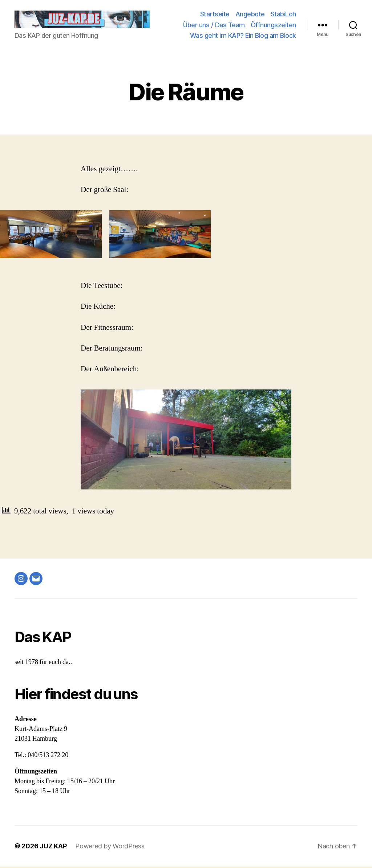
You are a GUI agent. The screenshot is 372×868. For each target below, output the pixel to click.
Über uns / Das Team (214, 26)
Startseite (215, 15)
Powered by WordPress (110, 847)
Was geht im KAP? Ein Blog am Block (243, 36)
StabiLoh (283, 15)
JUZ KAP (53, 847)
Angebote (250, 15)
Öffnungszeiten (273, 26)
